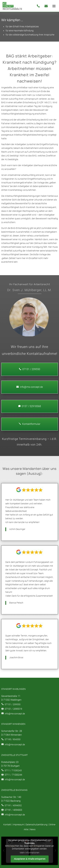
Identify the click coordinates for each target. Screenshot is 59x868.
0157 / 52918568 (30, 406)
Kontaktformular (29, 424)
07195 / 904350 (13, 739)
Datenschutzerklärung (37, 825)
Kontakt (7, 825)
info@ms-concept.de (30, 387)
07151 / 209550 (13, 704)
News (33, 829)
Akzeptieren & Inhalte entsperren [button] (29, 859)
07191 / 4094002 (13, 805)
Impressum (18, 825)
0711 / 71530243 (13, 770)
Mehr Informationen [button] (30, 853)
